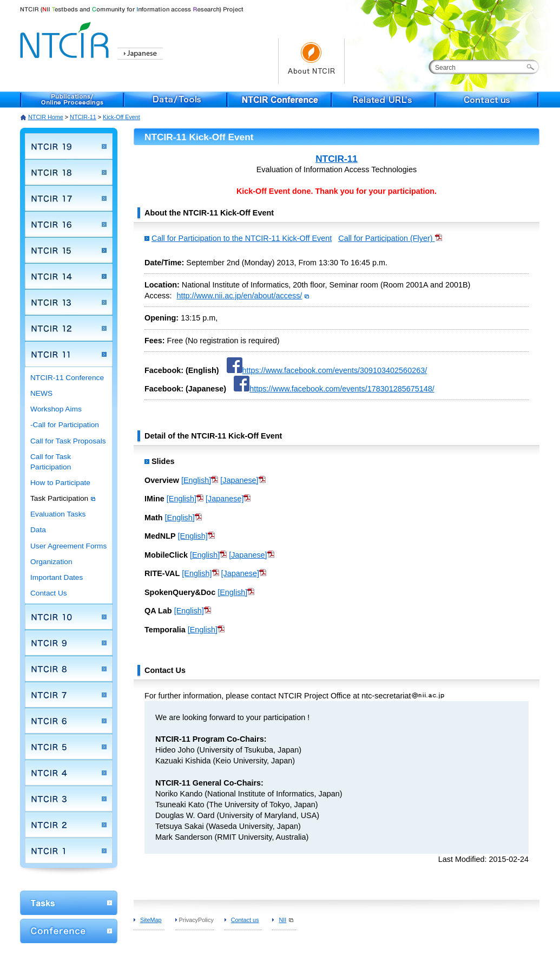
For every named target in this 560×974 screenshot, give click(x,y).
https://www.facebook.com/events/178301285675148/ (334, 389)
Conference (69, 931)
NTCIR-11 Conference (67, 378)
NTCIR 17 (69, 198)
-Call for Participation (65, 425)
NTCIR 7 (69, 695)
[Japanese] (243, 480)
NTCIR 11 (69, 354)
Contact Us (49, 593)
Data (38, 530)
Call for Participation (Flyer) (390, 238)
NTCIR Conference (280, 100)
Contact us (487, 100)
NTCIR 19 (69, 146)
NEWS (41, 393)
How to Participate (60, 483)
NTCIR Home (46, 117)
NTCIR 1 (69, 851)
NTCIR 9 (69, 643)
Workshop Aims (56, 409)
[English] (200, 480)
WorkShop (69, 903)
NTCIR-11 (83, 117)
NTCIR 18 (69, 172)
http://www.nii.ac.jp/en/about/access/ (243, 296)
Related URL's (384, 100)
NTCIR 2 (69, 825)
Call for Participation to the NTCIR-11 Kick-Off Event (242, 238)
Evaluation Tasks (58, 514)
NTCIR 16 (69, 224)
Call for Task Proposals (68, 441)
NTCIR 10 (69, 617)
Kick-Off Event (121, 117)
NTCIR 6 (69, 721)
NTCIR (66, 38)
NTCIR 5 (69, 747)
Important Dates (57, 577)
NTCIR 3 (69, 799)
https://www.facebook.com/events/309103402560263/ (327, 370)
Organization (51, 562)
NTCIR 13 (69, 302)
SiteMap (151, 920)
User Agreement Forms (68, 546)
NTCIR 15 (69, 250)
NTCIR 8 (69, 669)
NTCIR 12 (69, 328)
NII (286, 920)
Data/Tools (176, 100)
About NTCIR (311, 61)
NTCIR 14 (69, 276)
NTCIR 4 (69, 773)
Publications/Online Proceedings (72, 100)
